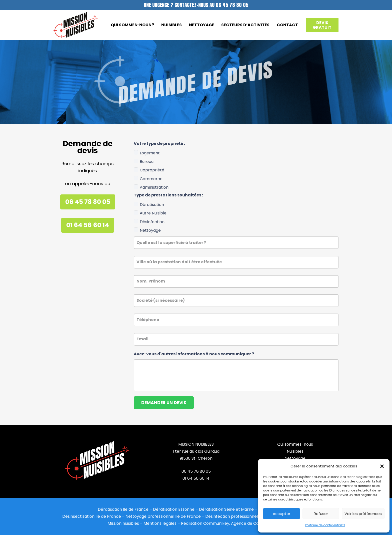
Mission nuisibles (123, 523)
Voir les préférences (363, 514)
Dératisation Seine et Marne (226, 509)
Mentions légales (160, 523)
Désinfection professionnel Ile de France (245, 516)
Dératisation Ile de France (123, 509)
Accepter (281, 514)
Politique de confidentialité (325, 525)
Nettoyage (295, 458)
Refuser (321, 514)
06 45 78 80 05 (196, 471)
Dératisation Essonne (174, 509)
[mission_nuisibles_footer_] (97, 460)
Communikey (216, 523)
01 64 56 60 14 (196, 478)
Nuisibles (295, 451)
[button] (382, 466)
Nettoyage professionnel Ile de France (163, 516)
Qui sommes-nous (295, 444)
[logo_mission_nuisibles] (75, 25)
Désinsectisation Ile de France (92, 516)
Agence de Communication (258, 523)
